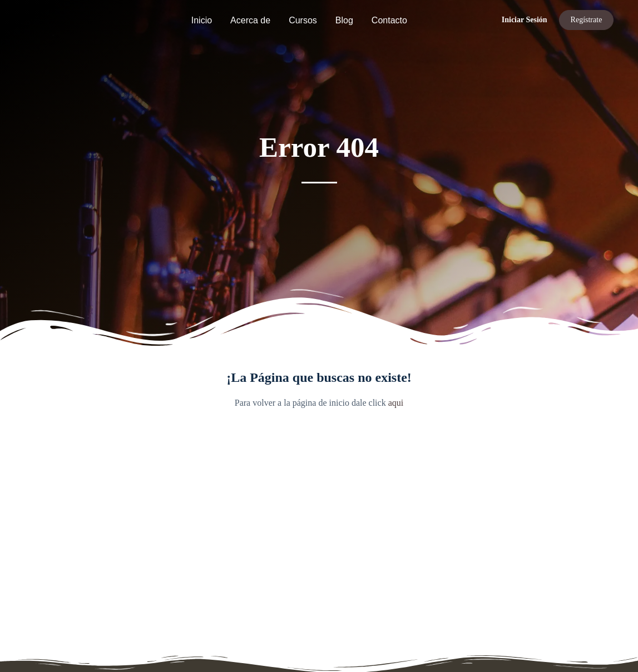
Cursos (303, 20)
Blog (344, 20)
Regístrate (587, 20)
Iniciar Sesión (525, 20)
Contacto (389, 20)
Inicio (202, 20)
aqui (396, 403)
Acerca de (250, 20)
